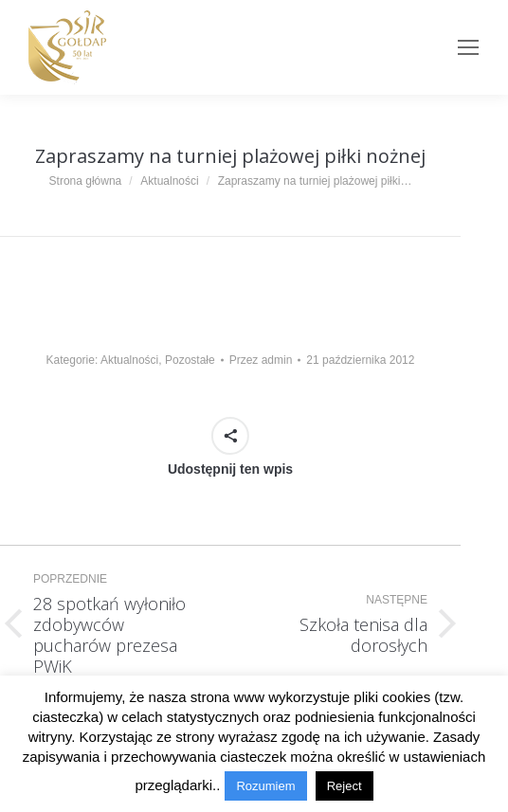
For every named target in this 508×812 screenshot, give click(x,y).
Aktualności (129, 360)
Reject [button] (345, 786)
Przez (261, 360)
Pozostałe (190, 360)
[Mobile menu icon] (468, 47)
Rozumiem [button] (265, 786)
